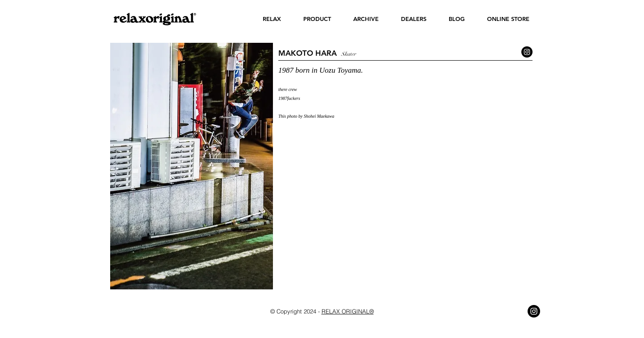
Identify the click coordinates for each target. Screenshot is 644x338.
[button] (272, 19)
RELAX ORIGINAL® (348, 311)
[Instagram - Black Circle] (527, 52)
